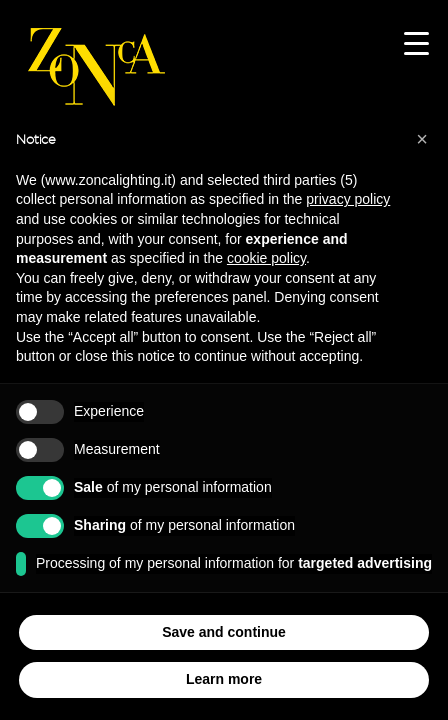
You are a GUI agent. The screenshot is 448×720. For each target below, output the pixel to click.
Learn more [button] (224, 679)
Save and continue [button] (224, 632)
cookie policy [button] (266, 258)
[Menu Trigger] (416, 42)
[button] (422, 139)
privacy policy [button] (348, 199)
